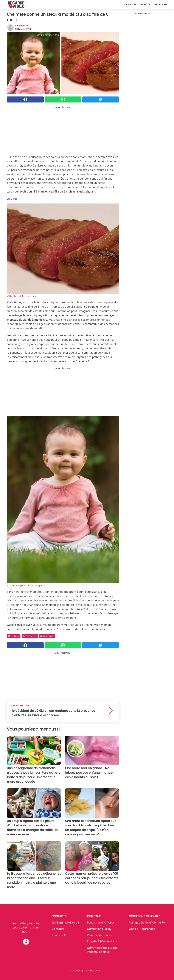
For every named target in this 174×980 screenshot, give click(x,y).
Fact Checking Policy (101, 923)
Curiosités (129, 5)
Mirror (14, 199)
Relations (161, 5)
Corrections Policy (99, 929)
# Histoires (47, 636)
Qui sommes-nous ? (65, 923)
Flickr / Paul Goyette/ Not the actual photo (26, 585)
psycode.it (58, 935)
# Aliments (30, 636)
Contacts (58, 929)
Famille (145, 5)
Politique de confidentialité (147, 923)
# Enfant (14, 636)
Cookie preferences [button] (142, 929)
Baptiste (23, 26)
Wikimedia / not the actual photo (22, 296)
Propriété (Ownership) (102, 941)
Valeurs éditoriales (99, 935)
